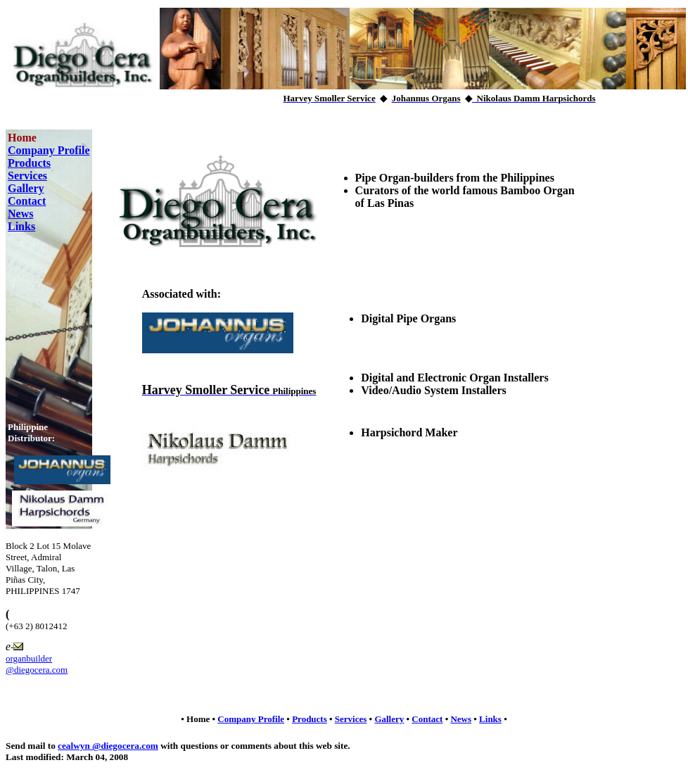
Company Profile (49, 150)
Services (27, 176)
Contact (27, 201)
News (20, 214)
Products (29, 163)
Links (21, 226)
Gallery (26, 188)
